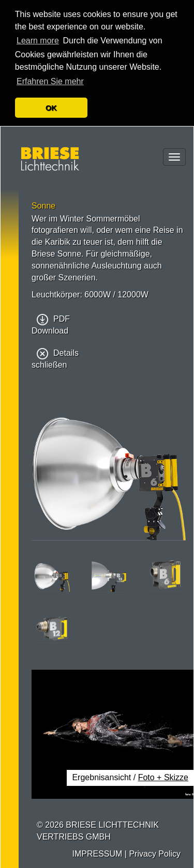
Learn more (38, 41)
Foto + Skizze (163, 777)
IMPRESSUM (97, 853)
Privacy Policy (155, 853)
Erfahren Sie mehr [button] (50, 81)
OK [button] (51, 108)
